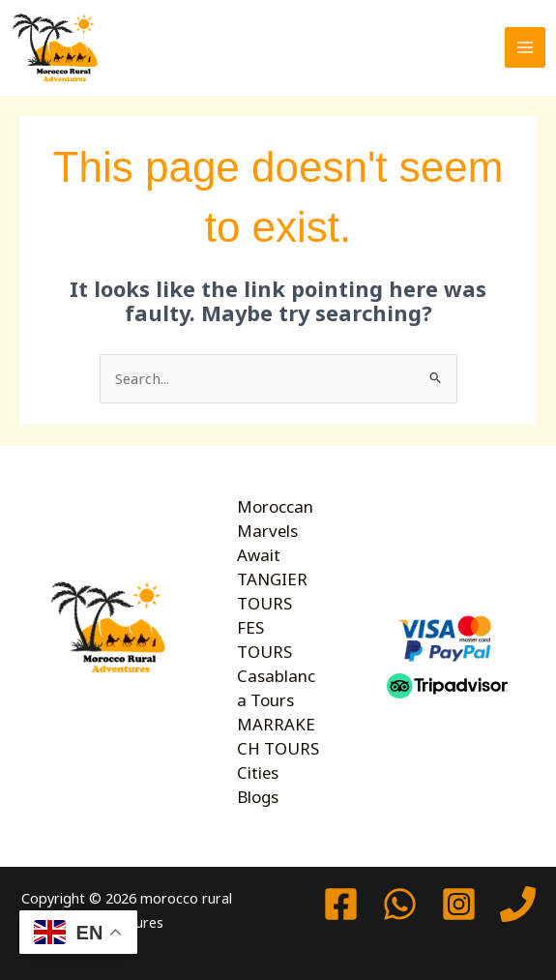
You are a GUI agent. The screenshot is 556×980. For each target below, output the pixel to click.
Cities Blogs (258, 781)
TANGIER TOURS (272, 589)
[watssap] (400, 901)
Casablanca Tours (274, 685)
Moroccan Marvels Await (274, 530)
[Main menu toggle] (525, 47)
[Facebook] (341, 901)
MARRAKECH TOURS (277, 733)
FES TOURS (264, 638)
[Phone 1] (518, 901)
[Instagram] (459, 901)
